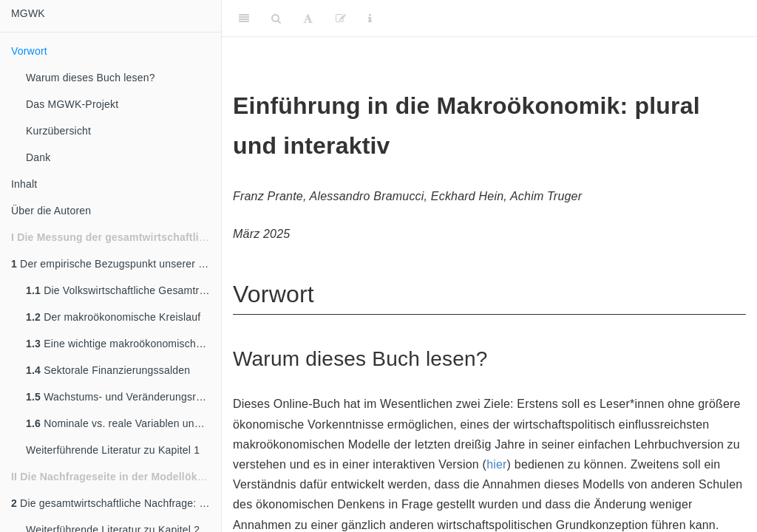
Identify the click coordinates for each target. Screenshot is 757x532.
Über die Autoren (51, 211)
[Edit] (341, 18)
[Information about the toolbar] (370, 18)
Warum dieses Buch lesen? (91, 78)
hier (496, 464)
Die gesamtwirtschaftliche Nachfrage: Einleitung (116, 503)
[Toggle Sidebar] (244, 18)
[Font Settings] (308, 18)
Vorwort (29, 51)
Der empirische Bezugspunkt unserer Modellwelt (116, 264)
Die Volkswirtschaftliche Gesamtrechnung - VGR (123, 290)
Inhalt (24, 184)
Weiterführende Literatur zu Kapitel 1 (113, 450)
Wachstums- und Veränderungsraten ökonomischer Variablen (123, 397)
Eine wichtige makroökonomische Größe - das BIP (123, 344)
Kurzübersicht (58, 131)
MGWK (28, 13)
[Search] (276, 18)
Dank (38, 157)
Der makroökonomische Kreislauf (113, 317)
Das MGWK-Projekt (72, 104)
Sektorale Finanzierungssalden (108, 370)
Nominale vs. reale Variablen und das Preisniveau (123, 423)
